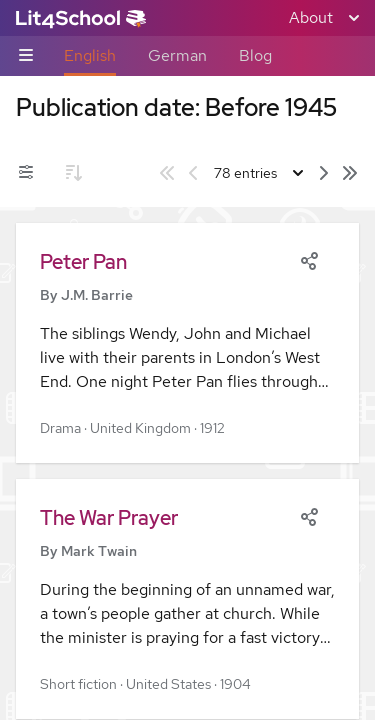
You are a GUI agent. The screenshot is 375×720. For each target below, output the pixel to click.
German (177, 55)
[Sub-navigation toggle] (26, 56)
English (90, 55)
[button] (187, 343)
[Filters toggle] (26, 173)
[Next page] (324, 173)
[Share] (309, 259)
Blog (255, 55)
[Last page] (350, 173)
